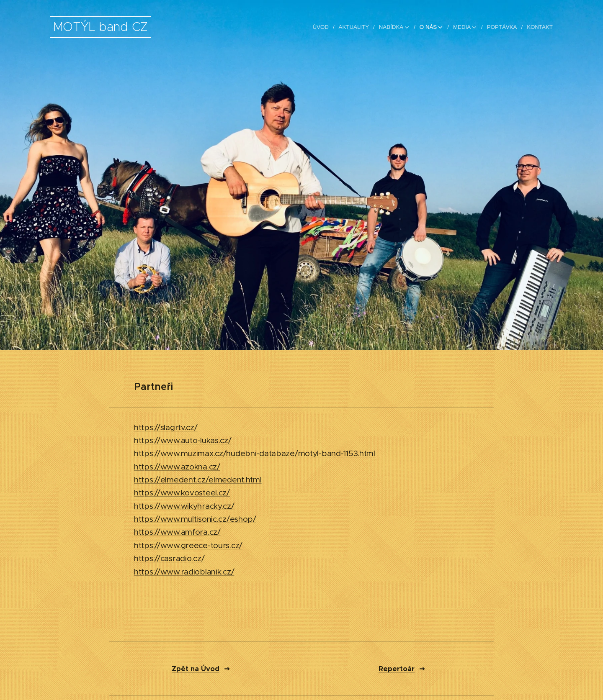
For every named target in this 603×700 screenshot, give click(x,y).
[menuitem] (324, 27)
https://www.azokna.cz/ (177, 466)
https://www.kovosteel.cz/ (182, 493)
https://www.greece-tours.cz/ (188, 545)
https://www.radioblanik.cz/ (184, 571)
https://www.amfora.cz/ (177, 532)
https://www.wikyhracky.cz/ (184, 506)
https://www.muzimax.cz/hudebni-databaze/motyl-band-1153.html (255, 453)
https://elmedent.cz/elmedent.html (198, 480)
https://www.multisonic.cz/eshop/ (195, 519)
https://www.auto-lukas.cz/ (183, 440)
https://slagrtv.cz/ (166, 427)
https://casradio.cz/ (169, 558)
